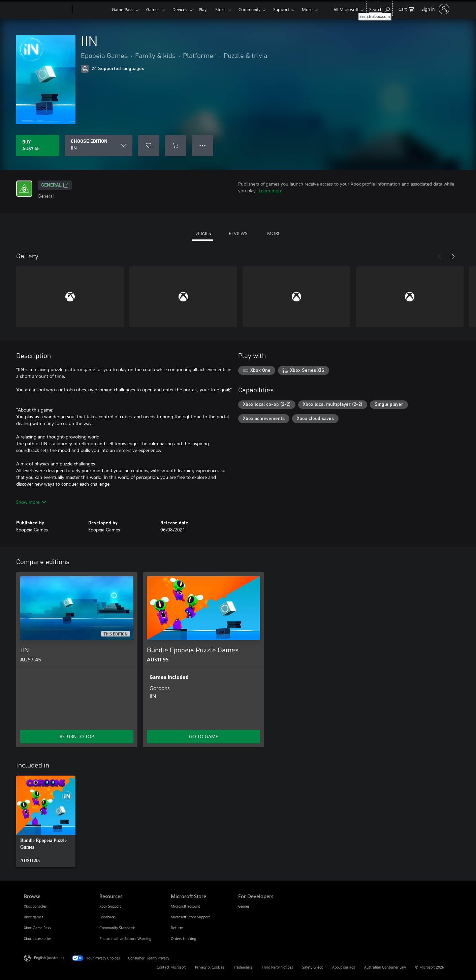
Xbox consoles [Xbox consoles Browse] (35, 906)
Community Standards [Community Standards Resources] (117, 928)
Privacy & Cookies (210, 967)
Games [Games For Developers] (244, 906)
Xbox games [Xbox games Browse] (34, 917)
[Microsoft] (47, 9)
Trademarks (243, 967)
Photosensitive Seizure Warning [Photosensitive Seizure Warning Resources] (125, 938)
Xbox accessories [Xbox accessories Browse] (38, 938)
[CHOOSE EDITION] (99, 145)
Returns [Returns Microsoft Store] (177, 928)
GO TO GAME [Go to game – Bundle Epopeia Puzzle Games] (203, 736)
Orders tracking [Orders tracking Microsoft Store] (183, 938)
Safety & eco (313, 967)
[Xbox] (91, 9)
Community (249, 9)
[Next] (453, 256)
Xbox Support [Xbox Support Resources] (110, 906)
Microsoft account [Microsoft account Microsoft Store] (185, 906)
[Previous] (440, 256)
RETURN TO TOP (77, 736)
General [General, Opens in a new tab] (55, 185)
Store (220, 9)
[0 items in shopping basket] (406, 9)
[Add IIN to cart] (176, 145)
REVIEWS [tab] (238, 233)
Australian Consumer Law (385, 967)
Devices (180, 9)
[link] (46, 821)
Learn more (271, 190)
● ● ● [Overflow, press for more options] (203, 145)
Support (281, 9)
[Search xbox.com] (379, 9)
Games (153, 9)
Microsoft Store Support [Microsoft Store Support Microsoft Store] (190, 917)
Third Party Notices (277, 967)
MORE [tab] (274, 233)
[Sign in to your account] (435, 9)
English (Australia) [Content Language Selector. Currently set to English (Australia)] (49, 958)
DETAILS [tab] (203, 233)
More (307, 9)
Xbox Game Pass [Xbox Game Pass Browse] (37, 928)
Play (203, 9)
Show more (31, 502)
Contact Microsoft (171, 967)
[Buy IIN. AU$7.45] (38, 145)
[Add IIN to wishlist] (149, 145)
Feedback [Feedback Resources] (107, 917)
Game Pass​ (123, 9)
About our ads (344, 967)
